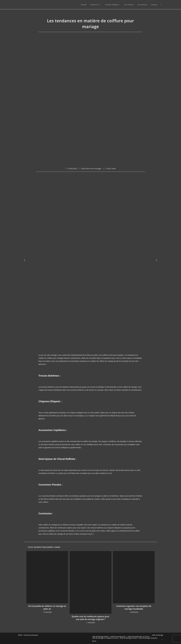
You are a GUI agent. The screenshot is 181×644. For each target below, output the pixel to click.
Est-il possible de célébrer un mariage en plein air (47, 607)
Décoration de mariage (91, 169)
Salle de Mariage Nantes (100, 637)
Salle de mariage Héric (118, 637)
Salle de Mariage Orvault (128, 638)
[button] (25, 260)
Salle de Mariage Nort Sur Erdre (138, 637)
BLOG (94, 641)
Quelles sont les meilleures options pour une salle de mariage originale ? (90, 618)
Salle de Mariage (158, 635)
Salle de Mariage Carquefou (148, 638)
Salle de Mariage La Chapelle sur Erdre (105, 638)
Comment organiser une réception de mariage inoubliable (134, 607)
